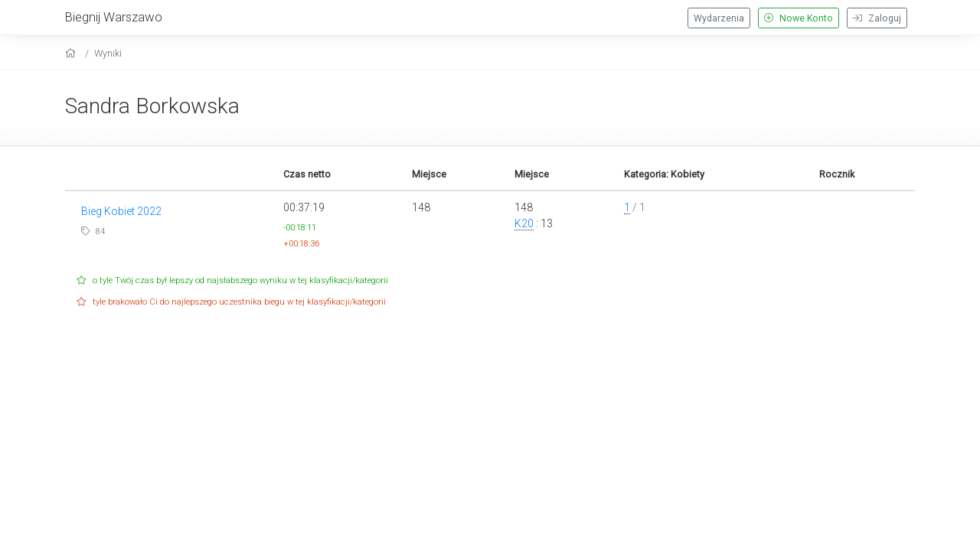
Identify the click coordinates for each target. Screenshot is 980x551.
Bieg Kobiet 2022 (121, 211)
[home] (72, 53)
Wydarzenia (719, 18)
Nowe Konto (799, 18)
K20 (524, 223)
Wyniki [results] (108, 53)
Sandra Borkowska (152, 106)
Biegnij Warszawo (114, 17)
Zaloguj (877, 18)
